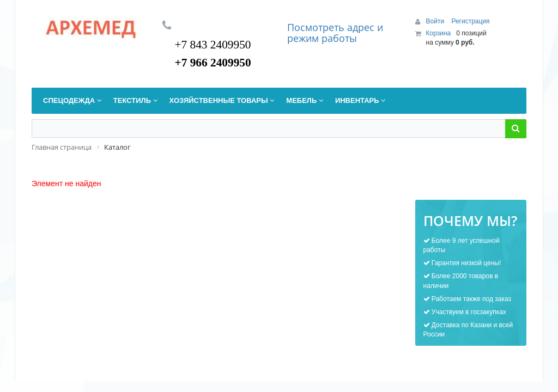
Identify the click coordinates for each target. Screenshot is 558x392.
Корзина (439, 33)
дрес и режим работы (335, 33)
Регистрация (470, 21)
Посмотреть (317, 27)
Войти (436, 21)
